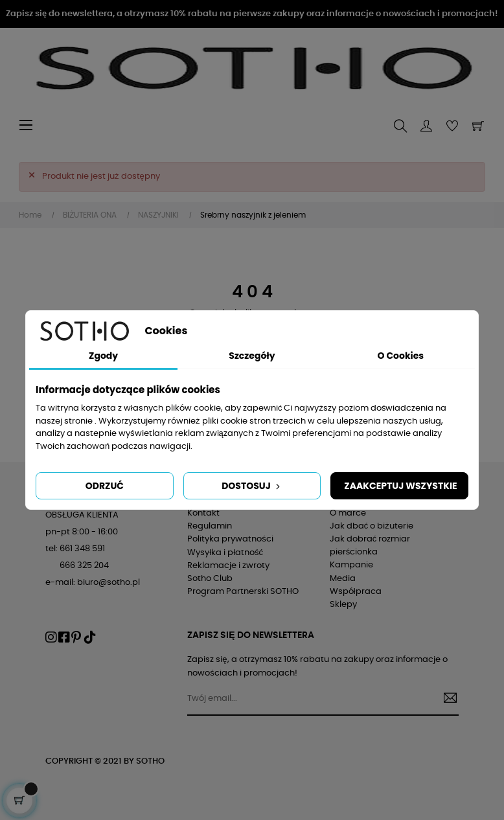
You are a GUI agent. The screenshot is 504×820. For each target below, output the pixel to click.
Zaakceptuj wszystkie (400, 486)
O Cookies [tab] (400, 356)
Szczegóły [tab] (252, 356)
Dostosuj (252, 486)
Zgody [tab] (103, 356)
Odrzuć (105, 486)
